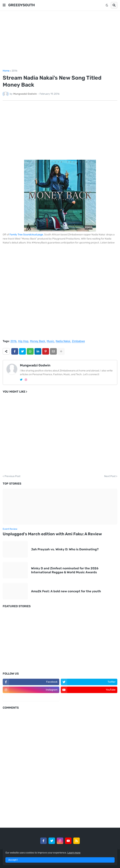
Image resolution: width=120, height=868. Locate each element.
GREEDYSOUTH (22, 5)
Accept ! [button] (13, 860)
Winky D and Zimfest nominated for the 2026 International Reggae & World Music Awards (65, 570)
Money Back (38, 341)
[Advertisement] (60, 40)
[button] (4, 5)
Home (6, 71)
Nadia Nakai (63, 341)
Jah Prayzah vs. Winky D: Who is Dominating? (65, 549)
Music (50, 341)
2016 (14, 71)
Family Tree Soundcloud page (26, 235)
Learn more (74, 853)
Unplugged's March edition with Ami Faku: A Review (52, 534)
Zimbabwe (78, 341)
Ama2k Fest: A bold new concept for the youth (66, 591)
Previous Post (12, 476)
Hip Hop (23, 341)
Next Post (110, 476)
